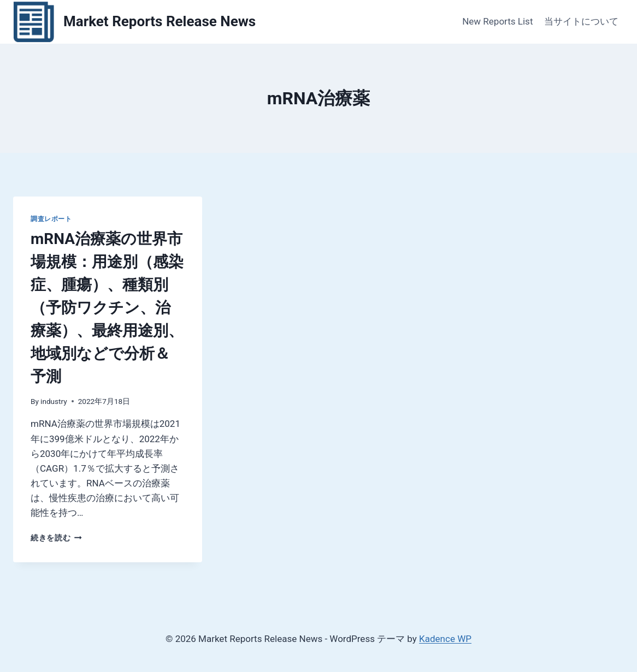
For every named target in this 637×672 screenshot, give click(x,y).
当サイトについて (581, 21)
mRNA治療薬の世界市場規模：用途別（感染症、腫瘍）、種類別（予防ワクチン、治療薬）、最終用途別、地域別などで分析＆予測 (107, 308)
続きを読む (56, 538)
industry (54, 401)
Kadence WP (445, 639)
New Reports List (497, 21)
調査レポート (51, 219)
